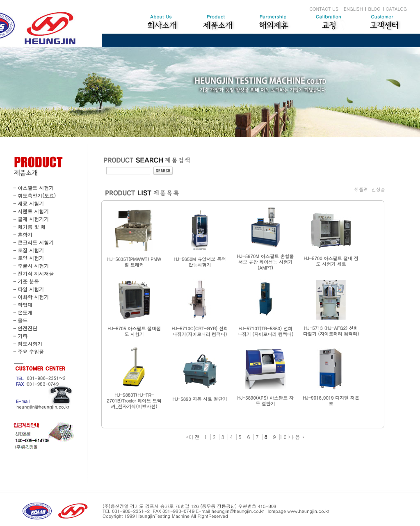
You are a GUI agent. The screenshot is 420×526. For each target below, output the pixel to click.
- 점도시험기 (28, 344)
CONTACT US (324, 9)
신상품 (378, 189)
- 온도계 (23, 312)
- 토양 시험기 (29, 258)
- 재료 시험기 (29, 203)
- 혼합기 (23, 234)
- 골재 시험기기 (31, 219)
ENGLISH (353, 9)
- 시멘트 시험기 (31, 211)
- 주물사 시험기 (31, 266)
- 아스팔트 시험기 (33, 188)
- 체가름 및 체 (29, 227)
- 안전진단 (25, 328)
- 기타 (20, 336)
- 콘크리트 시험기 (33, 242)
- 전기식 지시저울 (33, 273)
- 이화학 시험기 (31, 297)
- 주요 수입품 (29, 351)
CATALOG (396, 9)
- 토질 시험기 (29, 250)
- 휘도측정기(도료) (34, 196)
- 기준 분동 (26, 281)
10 (284, 437)
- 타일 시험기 (29, 289)
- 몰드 (20, 320)
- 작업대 (23, 305)
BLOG (374, 9)
